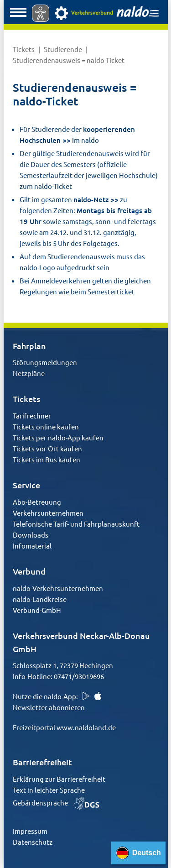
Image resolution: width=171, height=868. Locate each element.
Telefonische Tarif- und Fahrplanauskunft (76, 524)
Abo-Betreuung (37, 502)
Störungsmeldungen (45, 362)
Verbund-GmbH (37, 610)
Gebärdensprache (56, 803)
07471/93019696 (79, 676)
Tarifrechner (32, 416)
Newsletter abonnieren (49, 707)
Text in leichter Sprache (49, 790)
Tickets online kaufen (46, 426)
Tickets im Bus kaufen (47, 459)
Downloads (31, 535)
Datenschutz (33, 842)
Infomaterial (32, 546)
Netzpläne (29, 373)
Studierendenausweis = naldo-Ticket (69, 60)
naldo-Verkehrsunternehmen (58, 588)
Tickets (24, 49)
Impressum (30, 831)
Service (26, 485)
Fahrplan (29, 346)
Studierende (64, 49)
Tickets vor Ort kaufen (47, 448)
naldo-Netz (91, 199)
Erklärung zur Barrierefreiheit (59, 779)
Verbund (29, 571)
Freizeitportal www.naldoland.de (64, 727)
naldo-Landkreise (40, 599)
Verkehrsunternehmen (48, 513)
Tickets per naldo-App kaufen (58, 437)
